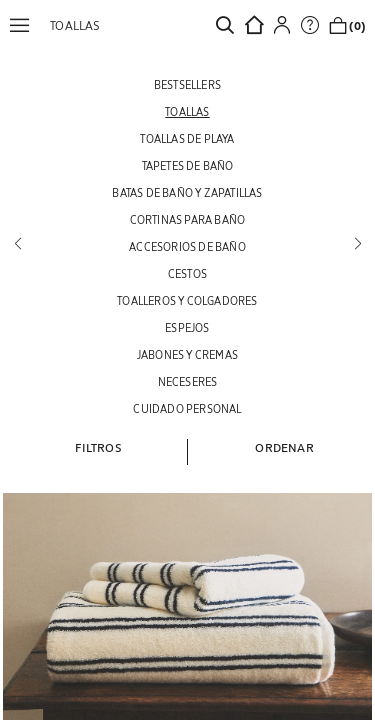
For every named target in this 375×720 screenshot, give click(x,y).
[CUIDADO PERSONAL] (187, 408)
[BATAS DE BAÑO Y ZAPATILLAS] (187, 192)
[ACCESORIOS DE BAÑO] (187, 246)
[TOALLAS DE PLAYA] (187, 138)
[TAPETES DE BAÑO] (187, 165)
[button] (25, 25)
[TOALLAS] (187, 111)
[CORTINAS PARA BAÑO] (187, 219)
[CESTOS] (187, 273)
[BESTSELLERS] (187, 84)
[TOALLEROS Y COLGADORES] (187, 300)
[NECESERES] (187, 381)
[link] (230, 25)
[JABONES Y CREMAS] (187, 354)
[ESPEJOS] (187, 327)
